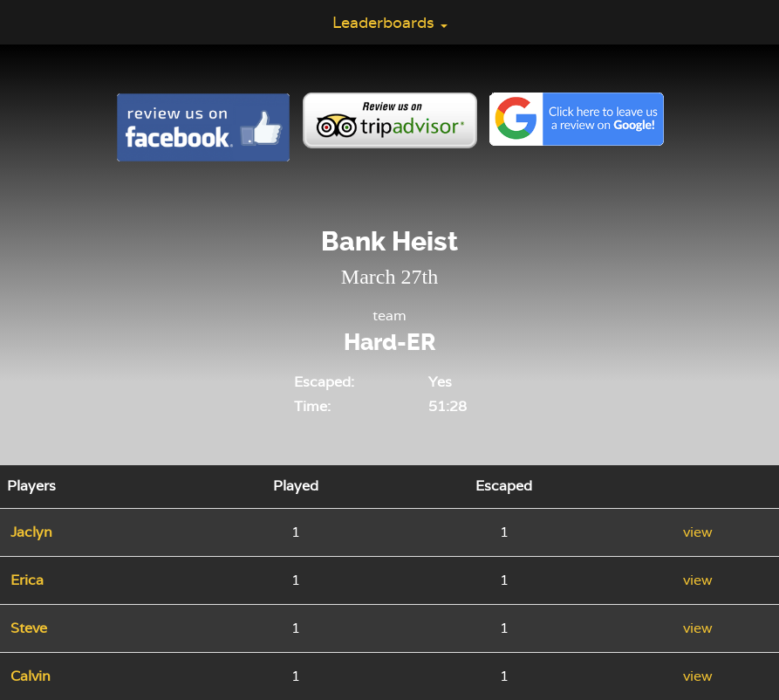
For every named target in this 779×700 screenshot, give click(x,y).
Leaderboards (390, 22)
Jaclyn (31, 532)
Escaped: (324, 382)
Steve (29, 628)
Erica (27, 580)
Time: (312, 406)
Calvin (31, 676)
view (698, 532)
